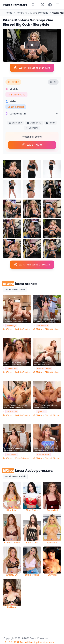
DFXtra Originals (52, 329)
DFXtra (13, 82)
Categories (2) (32, 114)
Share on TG (34, 123)
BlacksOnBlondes (22, 329)
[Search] (33, 5)
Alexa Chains (43, 325)
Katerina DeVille (44, 368)
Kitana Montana (39, 13)
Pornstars (21, 13)
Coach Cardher (16, 107)
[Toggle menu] (58, 5)
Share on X (16, 123)
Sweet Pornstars (15, 5)
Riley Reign (11, 325)
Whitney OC (12, 454)
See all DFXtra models (15, 476)
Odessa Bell (12, 368)
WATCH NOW (32, 145)
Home (9, 13)
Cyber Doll (42, 411)
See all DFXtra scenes (15, 290)
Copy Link (32, 128)
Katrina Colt (12, 411)
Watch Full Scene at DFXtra (32, 68)
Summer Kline (43, 454)
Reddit (51, 123)
